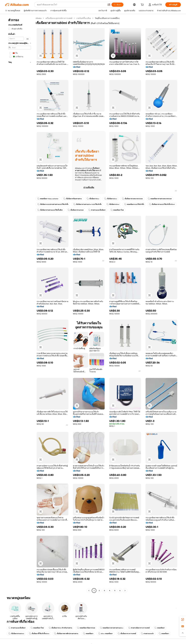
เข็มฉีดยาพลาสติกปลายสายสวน (66, 634)
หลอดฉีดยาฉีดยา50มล (86, 628)
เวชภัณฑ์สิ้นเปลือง (84, 18)
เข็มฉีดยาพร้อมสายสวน (72, 199)
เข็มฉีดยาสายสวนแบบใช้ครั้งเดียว (50, 210)
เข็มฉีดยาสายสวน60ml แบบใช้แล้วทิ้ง (87, 204)
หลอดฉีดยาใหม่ (117, 210)
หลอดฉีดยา (160, 628)
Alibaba (39, 18)
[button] (109, 5)
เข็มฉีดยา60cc (111, 199)
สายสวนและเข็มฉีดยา (97, 210)
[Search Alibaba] (71, 5)
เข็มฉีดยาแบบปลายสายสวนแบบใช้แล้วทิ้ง (53, 204)
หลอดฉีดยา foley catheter (48, 199)
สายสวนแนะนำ (147, 634)
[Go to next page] (125, 591)
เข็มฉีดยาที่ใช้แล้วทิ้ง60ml (39, 634)
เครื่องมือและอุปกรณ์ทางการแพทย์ (59, 18)
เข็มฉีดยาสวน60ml (16, 634)
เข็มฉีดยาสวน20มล (76, 210)
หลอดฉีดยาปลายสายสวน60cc (112, 628)
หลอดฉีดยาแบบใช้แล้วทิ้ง (134, 204)
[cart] (143, 5)
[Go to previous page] (89, 591)
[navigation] (20, 305)
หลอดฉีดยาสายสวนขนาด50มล (160, 199)
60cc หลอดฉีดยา (106, 634)
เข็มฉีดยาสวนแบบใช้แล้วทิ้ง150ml (162, 204)
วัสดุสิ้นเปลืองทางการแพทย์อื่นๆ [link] (107, 18)
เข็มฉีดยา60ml (113, 204)
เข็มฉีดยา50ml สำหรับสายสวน (60, 628)
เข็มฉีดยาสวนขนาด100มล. (132, 199)
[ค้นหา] (117, 5)
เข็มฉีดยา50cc (93, 199)
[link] (183, 620)
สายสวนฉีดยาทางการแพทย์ (139, 628)
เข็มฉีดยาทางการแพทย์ (127, 634)
